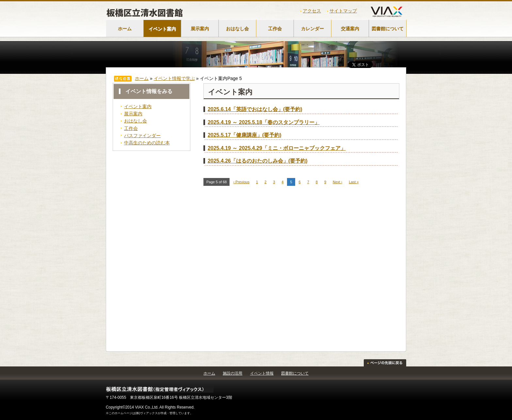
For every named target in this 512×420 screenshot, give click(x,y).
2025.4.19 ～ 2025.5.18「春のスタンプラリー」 (264, 122)
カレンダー (312, 29)
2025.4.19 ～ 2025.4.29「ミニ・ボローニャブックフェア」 (277, 148)
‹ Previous (241, 182)
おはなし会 (237, 29)
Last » (354, 182)
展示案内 (200, 29)
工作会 (275, 29)
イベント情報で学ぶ (174, 78)
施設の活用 (232, 373)
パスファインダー (142, 136)
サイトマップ (343, 11)
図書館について (388, 29)
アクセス (312, 11)
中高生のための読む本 (147, 143)
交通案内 (350, 29)
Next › (337, 182)
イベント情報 (262, 373)
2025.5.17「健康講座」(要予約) (245, 135)
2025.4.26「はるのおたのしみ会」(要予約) (258, 161)
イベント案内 (162, 29)
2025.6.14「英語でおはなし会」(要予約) (255, 109)
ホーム (125, 29)
